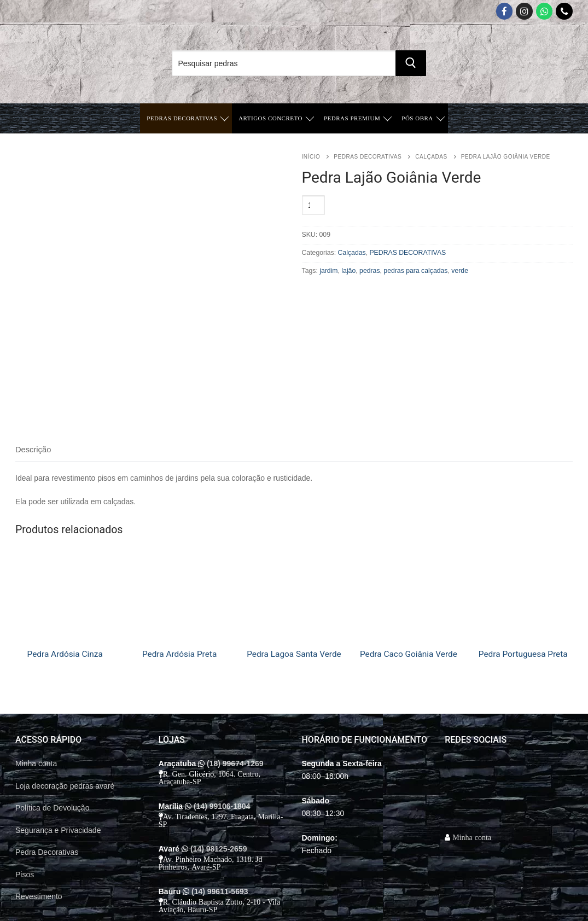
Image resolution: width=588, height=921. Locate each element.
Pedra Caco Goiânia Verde (409, 592)
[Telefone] (564, 11)
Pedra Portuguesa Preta (523, 592)
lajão (348, 271)
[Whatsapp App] (545, 11)
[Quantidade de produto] (313, 205)
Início (311, 157)
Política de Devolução (52, 745)
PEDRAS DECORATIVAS (368, 157)
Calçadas (431, 157)
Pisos (25, 812)
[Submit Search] (411, 63)
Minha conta (36, 701)
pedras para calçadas (415, 271)
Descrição (33, 388)
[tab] (33, 388)
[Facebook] (505, 11)
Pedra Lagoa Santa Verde (294, 592)
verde (460, 271)
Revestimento (39, 834)
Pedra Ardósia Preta (179, 592)
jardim (328, 271)
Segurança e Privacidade (58, 768)
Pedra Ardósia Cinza (65, 592)
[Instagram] (524, 11)
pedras (369, 271)
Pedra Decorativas (47, 790)
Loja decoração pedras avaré (65, 724)
